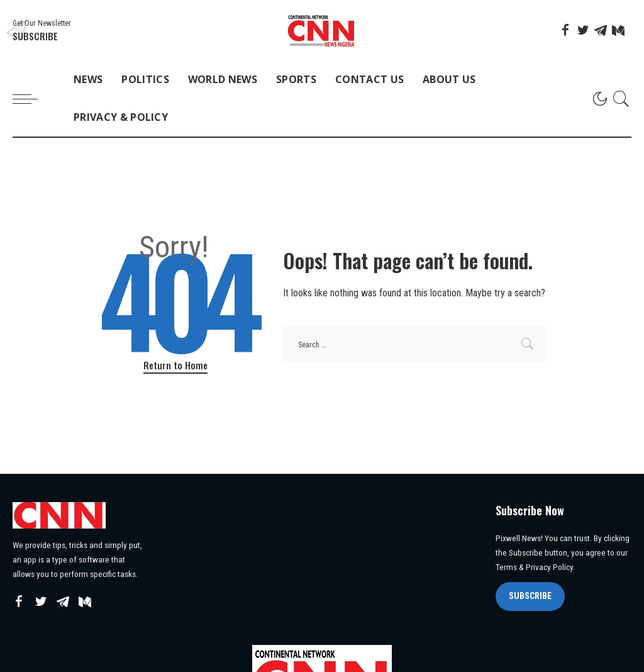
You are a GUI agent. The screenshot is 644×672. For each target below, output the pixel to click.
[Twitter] (583, 30)
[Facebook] (565, 30)
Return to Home (175, 365)
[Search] (621, 99)
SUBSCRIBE (530, 596)
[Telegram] (601, 30)
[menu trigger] (31, 99)
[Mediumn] (618, 30)
